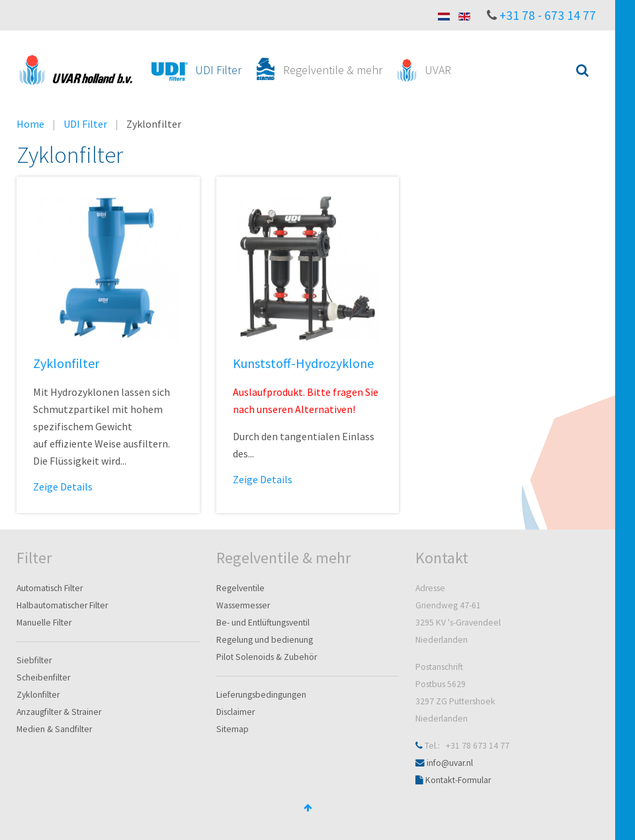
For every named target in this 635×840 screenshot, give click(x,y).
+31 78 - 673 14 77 (548, 15)
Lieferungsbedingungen (261, 695)
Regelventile (240, 588)
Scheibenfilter (43, 677)
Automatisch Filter (50, 588)
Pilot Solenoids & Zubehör (267, 657)
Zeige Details (63, 487)
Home (30, 124)
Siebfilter (34, 660)
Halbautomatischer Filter (62, 605)
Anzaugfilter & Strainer (59, 712)
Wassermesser (243, 605)
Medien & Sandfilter (54, 729)
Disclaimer (235, 712)
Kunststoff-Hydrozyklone (303, 363)
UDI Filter (85, 124)
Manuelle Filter (44, 623)
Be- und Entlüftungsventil (263, 623)
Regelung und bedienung (265, 640)
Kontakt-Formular (458, 780)
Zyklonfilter (66, 363)
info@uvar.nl (450, 763)
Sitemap (233, 729)
